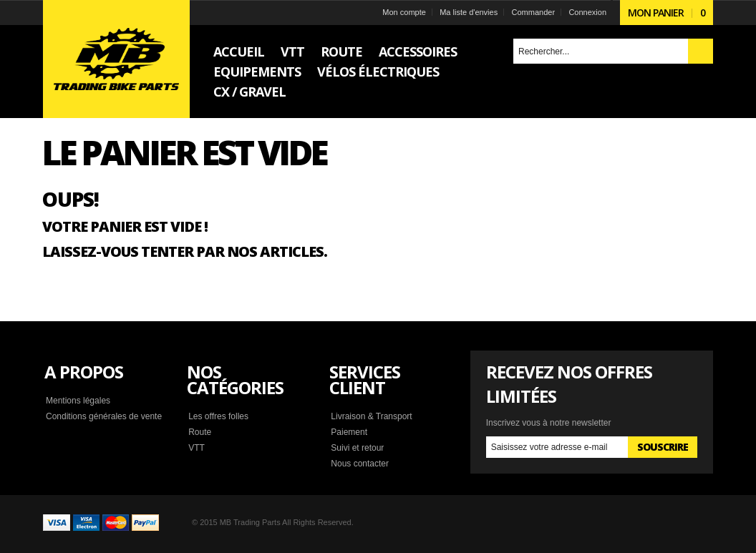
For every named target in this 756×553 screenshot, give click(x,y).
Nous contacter (360, 464)
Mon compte (404, 12)
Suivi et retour (357, 448)
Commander (534, 12)
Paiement (349, 432)
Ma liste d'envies (469, 12)
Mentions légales (78, 401)
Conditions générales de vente (104, 416)
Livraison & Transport (371, 416)
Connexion (587, 12)
